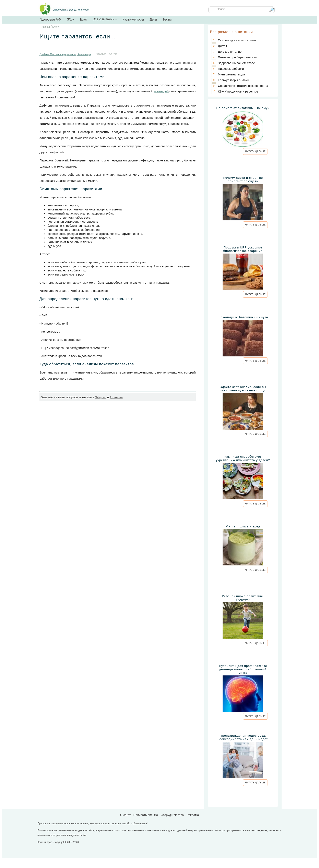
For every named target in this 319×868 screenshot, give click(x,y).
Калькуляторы (133, 19)
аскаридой (161, 91)
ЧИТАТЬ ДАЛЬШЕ (255, 151)
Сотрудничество (172, 815)
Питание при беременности (237, 57)
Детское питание (230, 52)
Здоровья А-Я (51, 19)
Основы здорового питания (237, 40)
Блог (84, 19)
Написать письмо (146, 815)
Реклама (193, 815)
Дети (153, 19)
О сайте (126, 815)
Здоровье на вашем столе (236, 63)
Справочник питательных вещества (243, 86)
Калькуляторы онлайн (233, 80)
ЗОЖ (71, 19)
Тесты (167, 19)
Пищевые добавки (231, 69)
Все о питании (105, 19)
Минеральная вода (231, 74)
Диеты (222, 46)
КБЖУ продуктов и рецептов (238, 91)
